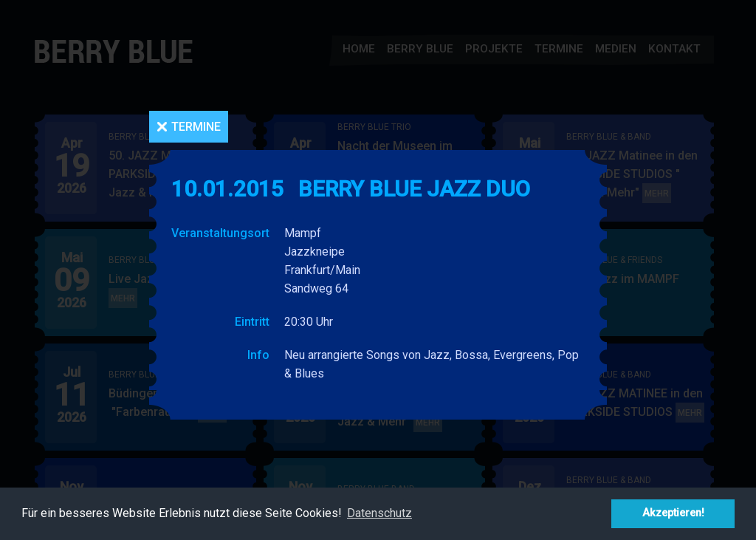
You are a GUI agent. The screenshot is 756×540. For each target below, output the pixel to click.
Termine (196, 127)
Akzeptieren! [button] (673, 513)
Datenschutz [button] (379, 513)
